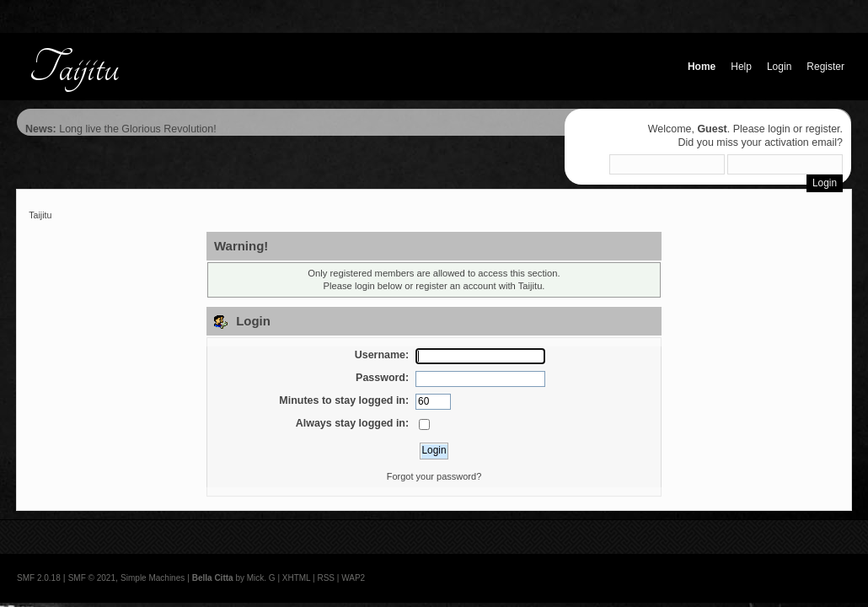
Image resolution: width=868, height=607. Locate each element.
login (779, 129)
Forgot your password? (434, 476)
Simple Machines (153, 578)
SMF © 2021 (92, 578)
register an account (455, 286)
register (823, 129)
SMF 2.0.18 (39, 578)
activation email (801, 142)
